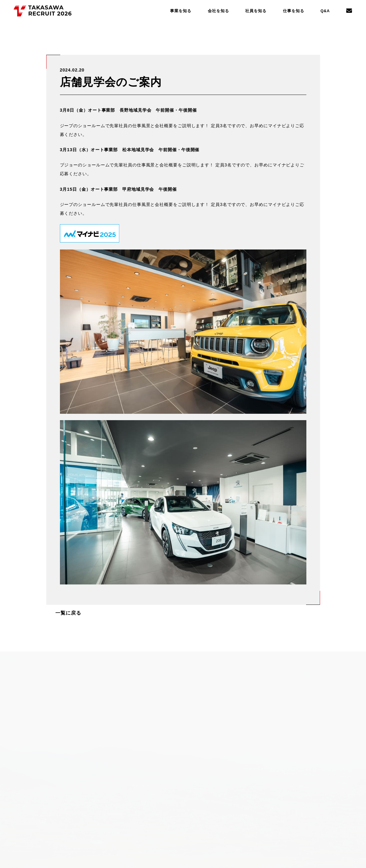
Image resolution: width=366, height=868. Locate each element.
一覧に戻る (66, 612)
